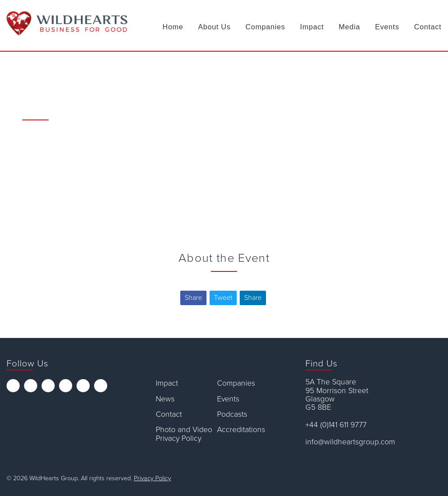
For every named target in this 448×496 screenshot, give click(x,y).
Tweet (223, 298)
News (165, 399)
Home (173, 27)
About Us (214, 27)
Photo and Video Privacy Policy (184, 434)
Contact (428, 27)
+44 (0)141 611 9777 (336, 425)
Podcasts (232, 414)
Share (193, 298)
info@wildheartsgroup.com (350, 442)
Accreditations (241, 430)
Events (387, 27)
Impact (312, 27)
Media (349, 27)
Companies (265, 27)
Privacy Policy (152, 478)
